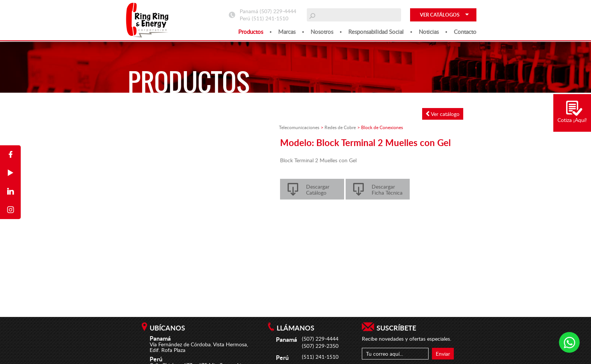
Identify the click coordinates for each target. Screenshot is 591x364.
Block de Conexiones (382, 127)
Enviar (443, 354)
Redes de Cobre (340, 127)
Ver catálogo (443, 114)
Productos (251, 32)
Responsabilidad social (376, 32)
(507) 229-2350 (320, 346)
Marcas (287, 32)
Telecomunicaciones (299, 127)
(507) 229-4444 (278, 11)
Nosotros (322, 32)
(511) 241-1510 (270, 18)
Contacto (465, 32)
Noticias (429, 32)
